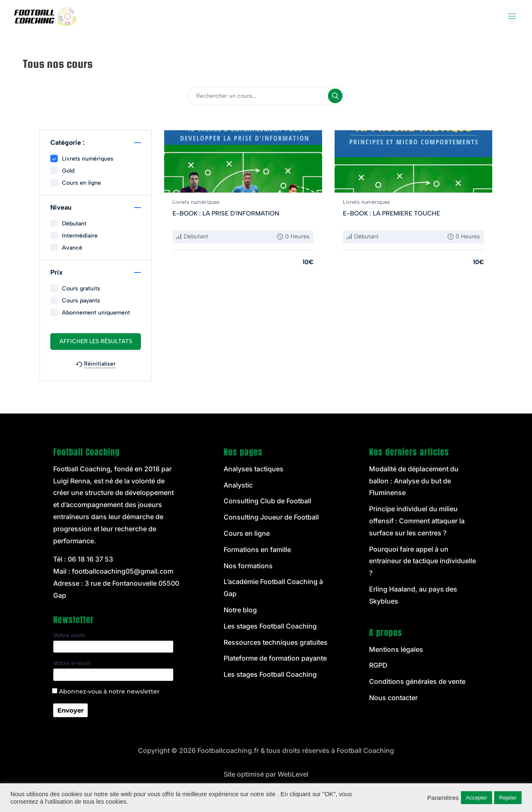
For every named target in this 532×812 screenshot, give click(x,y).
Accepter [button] (477, 798)
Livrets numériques (196, 202)
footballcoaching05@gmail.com (123, 571)
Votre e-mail (113, 669)
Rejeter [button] (508, 798)
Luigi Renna (72, 481)
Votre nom (113, 641)
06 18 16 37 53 (90, 559)
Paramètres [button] (443, 798)
